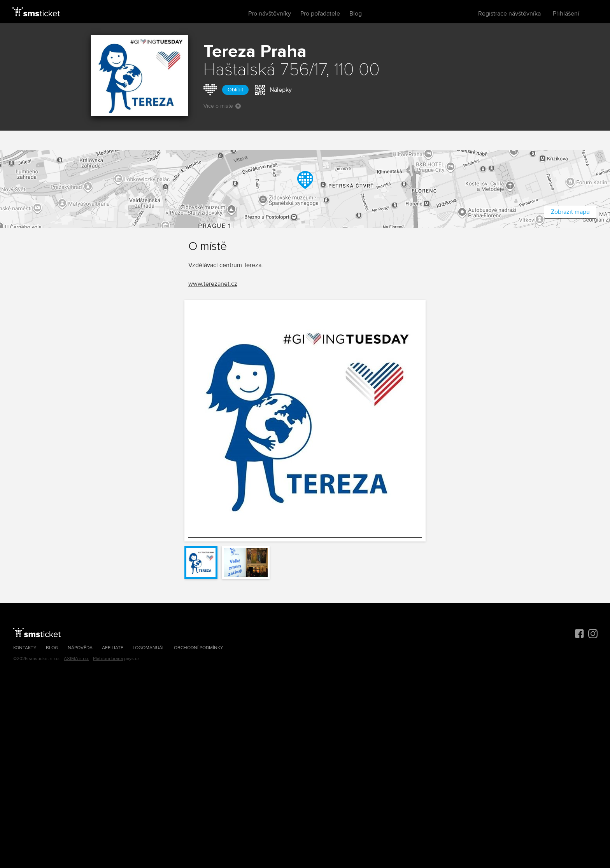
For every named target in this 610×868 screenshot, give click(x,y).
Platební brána (108, 659)
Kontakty (25, 648)
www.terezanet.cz (213, 284)
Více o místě (222, 106)
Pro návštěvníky (270, 14)
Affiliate (113, 648)
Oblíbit (235, 90)
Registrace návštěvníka (509, 14)
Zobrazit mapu (570, 212)
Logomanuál (149, 648)
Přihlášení (566, 14)
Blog (356, 14)
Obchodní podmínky (199, 648)
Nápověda (80, 648)
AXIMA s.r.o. (76, 659)
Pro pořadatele (320, 14)
